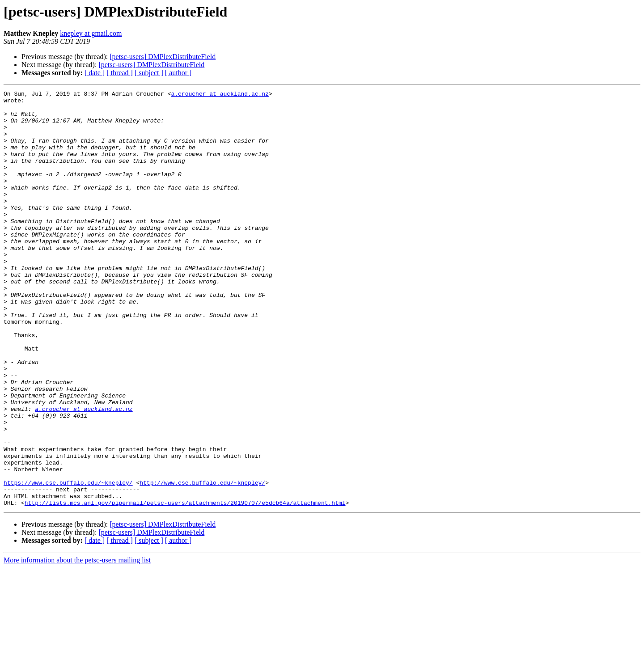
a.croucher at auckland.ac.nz (220, 95)
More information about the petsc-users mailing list (77, 643)
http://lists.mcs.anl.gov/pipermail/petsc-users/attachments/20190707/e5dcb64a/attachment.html (185, 586)
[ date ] (95, 73)
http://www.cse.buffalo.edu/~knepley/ (202, 562)
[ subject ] (149, 73)
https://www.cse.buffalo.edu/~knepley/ (68, 562)
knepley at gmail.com (91, 33)
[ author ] (178, 73)
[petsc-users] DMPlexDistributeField (163, 57)
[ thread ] (120, 73)
